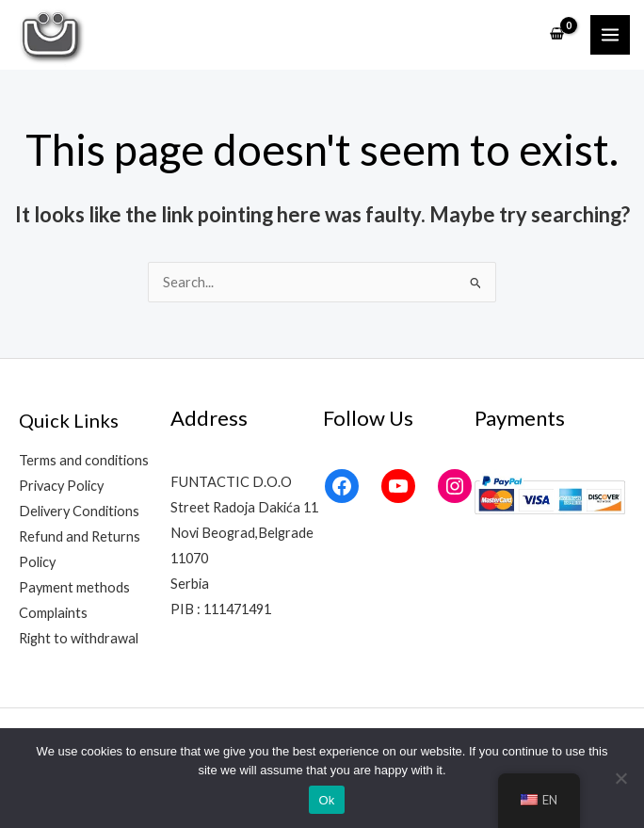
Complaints (53, 613)
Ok (326, 800)
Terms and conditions (84, 460)
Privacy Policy (61, 486)
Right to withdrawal (79, 638)
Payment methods (74, 587)
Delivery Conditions (79, 511)
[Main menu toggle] (610, 35)
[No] (620, 778)
